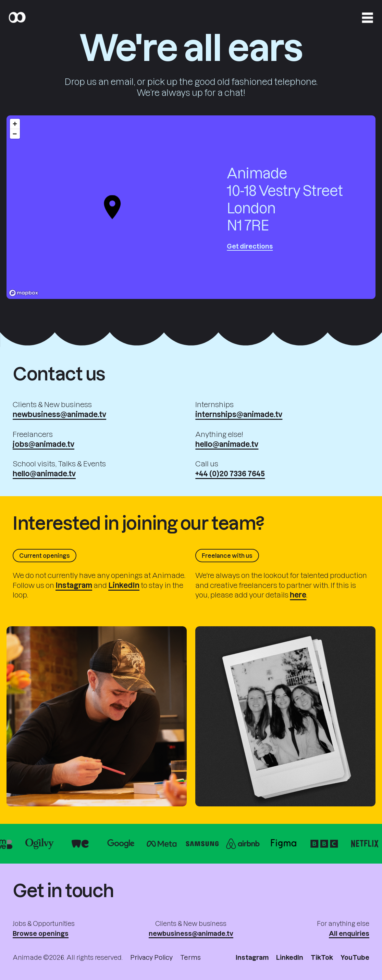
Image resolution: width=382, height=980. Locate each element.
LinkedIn (290, 957)
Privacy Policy (151, 957)
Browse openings (41, 933)
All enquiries (349, 933)
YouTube (355, 957)
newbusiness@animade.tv (191, 933)
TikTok (322, 957)
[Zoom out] (15, 134)
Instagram (252, 957)
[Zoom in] (15, 124)
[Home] (17, 18)
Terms (190, 957)
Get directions (250, 246)
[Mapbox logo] (24, 293)
